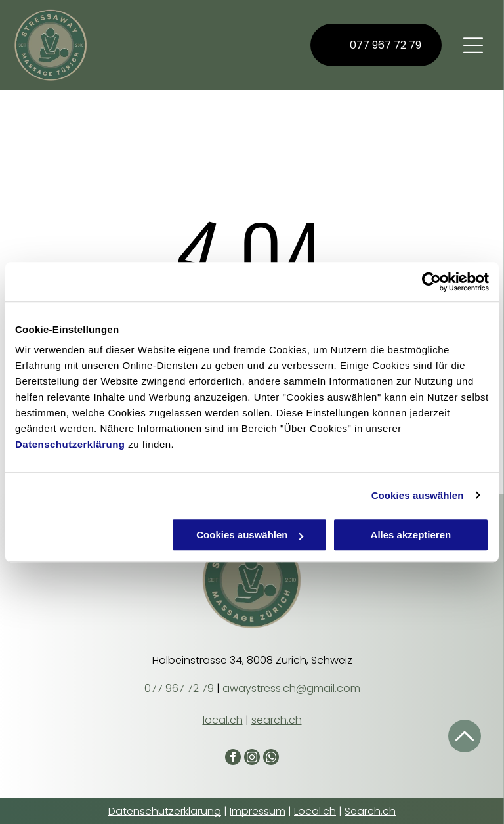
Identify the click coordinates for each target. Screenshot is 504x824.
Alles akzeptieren (411, 535)
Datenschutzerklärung (70, 444)
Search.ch (370, 811)
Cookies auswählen (418, 495)
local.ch (223, 720)
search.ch (277, 720)
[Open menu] (473, 45)
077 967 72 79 (179, 688)
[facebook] (233, 759)
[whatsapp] (271, 759)
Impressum (258, 811)
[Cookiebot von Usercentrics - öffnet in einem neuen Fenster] (431, 282)
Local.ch (315, 811)
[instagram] (252, 759)
